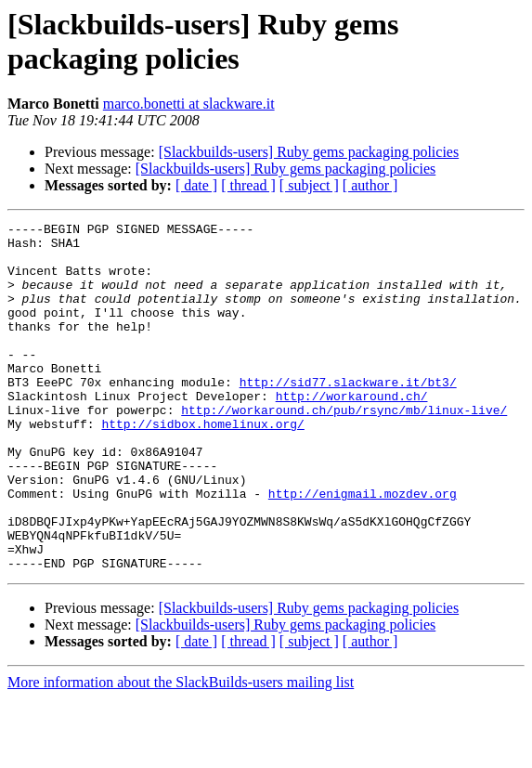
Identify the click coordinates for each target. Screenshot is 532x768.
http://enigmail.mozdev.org (363, 549)
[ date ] (196, 185)
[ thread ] (248, 185)
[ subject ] (309, 185)
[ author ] (370, 185)
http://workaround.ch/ (352, 432)
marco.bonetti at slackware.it (189, 104)
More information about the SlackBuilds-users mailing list (181, 752)
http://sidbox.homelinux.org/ (202, 465)
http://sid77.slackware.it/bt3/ (348, 415)
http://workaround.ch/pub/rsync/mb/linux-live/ (344, 449)
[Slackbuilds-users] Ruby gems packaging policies (309, 152)
